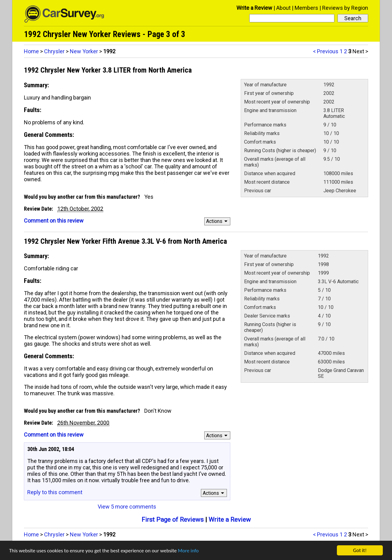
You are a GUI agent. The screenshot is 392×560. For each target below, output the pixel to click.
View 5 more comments (127, 507)
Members (306, 8)
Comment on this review (54, 221)
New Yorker (84, 51)
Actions (218, 221)
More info (188, 551)
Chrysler (54, 51)
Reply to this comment (55, 492)
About (283, 8)
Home (31, 51)
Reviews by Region (345, 8)
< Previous (326, 51)
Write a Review (254, 8)
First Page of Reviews (173, 520)
